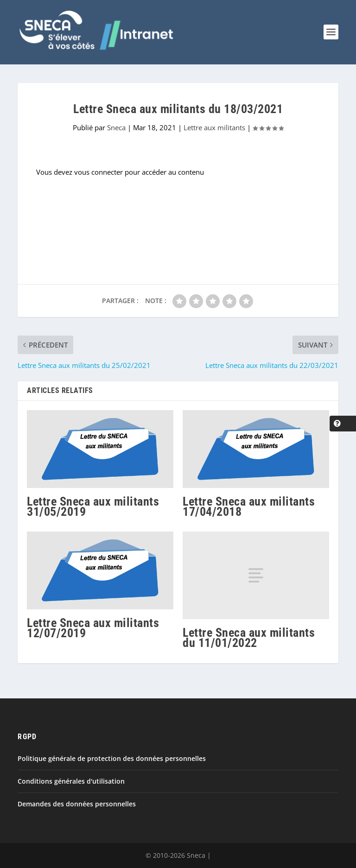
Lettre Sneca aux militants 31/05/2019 (93, 507)
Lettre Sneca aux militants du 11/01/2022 (249, 638)
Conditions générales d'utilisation (71, 781)
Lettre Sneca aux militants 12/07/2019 (93, 628)
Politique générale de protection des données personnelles (112, 758)
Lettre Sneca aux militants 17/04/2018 (249, 507)
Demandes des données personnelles (77, 804)
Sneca (116, 127)
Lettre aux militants (214, 127)
